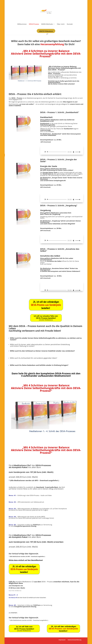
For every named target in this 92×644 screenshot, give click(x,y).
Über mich (61, 24)
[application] (62, 152)
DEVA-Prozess (34, 24)
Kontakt (70, 24)
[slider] (57, 152)
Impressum (62, 640)
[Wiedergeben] (45, 152)
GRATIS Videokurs (46, 31)
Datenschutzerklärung (74, 640)
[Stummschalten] (74, 152)
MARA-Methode (47, 24)
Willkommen (22, 24)
